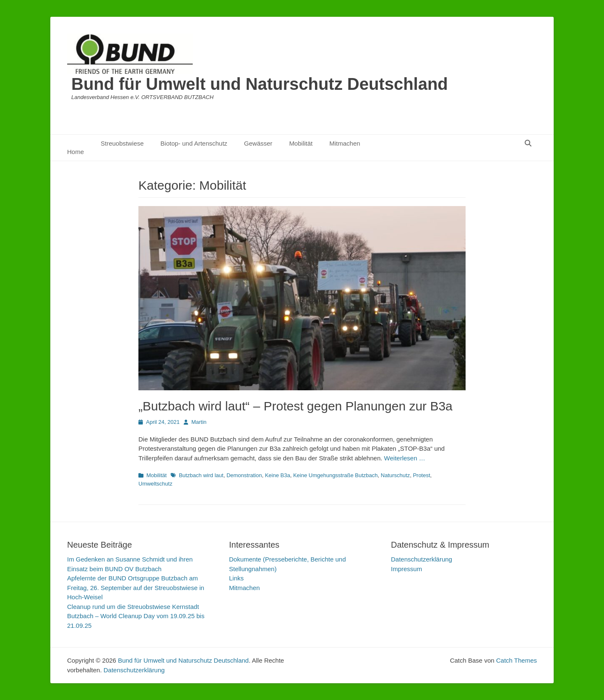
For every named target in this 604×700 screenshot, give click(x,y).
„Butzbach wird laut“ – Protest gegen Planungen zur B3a (295, 406)
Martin (199, 422)
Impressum (406, 569)
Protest (421, 475)
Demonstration (244, 475)
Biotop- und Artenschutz (194, 143)
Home (75, 152)
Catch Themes (517, 660)
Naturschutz (395, 475)
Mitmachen (345, 143)
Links (236, 578)
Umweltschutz (155, 484)
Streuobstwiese (122, 143)
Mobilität (301, 143)
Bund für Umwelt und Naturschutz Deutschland (260, 84)
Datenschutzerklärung (422, 559)
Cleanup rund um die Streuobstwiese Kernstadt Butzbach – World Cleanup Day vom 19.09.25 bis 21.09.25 (136, 616)
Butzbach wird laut (201, 475)
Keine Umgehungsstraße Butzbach (336, 475)
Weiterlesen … (405, 458)
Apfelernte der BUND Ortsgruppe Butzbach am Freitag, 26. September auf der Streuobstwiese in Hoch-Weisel (136, 588)
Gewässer (258, 143)
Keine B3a (278, 475)
